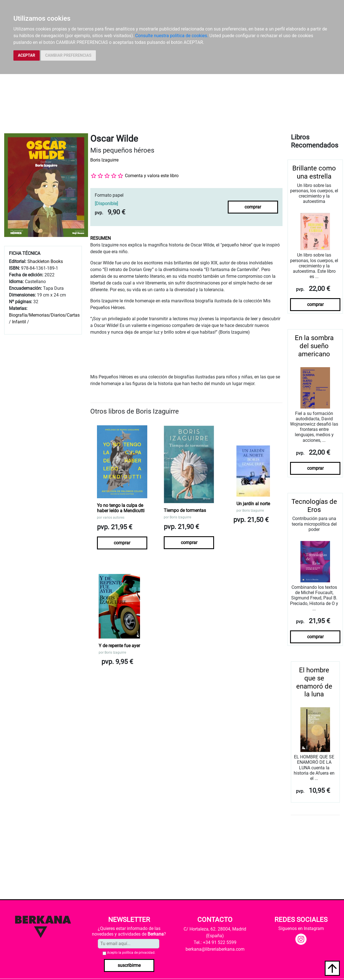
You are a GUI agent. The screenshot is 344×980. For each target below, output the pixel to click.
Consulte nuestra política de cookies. (172, 36)
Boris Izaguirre (104, 160)
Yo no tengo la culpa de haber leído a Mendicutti (121, 508)
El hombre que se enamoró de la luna (314, 682)
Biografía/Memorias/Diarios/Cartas (44, 315)
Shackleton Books (45, 261)
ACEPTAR (27, 55)
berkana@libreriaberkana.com (215, 949)
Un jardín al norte (253, 504)
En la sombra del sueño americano (314, 346)
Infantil (20, 322)
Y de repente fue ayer (119, 646)
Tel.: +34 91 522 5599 (215, 942)
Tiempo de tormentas (185, 510)
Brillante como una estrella (314, 172)
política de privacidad (138, 953)
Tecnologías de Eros (314, 506)
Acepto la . (131, 953)
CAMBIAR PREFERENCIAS (68, 55)
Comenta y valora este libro (152, 176)
